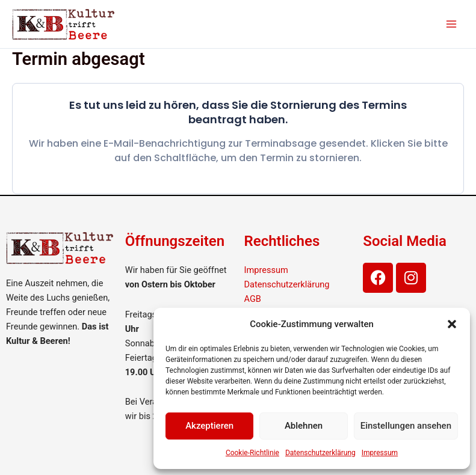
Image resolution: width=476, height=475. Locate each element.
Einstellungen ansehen (406, 426)
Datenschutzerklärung (320, 453)
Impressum (380, 453)
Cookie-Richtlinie (252, 453)
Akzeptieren (209, 426)
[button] (452, 324)
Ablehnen (304, 426)
